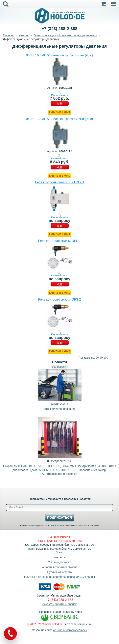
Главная (8, 35)
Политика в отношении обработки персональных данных (59, 577)
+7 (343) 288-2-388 (59, 29)
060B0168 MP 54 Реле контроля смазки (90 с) (59, 55)
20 (97, 358)
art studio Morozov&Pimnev (70, 630)
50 (101, 358)
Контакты (59, 557)
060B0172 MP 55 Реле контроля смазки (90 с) (59, 119)
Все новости (59, 367)
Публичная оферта (59, 572)
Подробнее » (59, 95)
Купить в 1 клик (59, 112)
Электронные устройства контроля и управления (65, 35)
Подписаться (59, 518)
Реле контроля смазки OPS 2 (59, 299)
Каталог (24, 35)
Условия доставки (59, 562)
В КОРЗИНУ (59, 104)
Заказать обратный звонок (59, 604)
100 (106, 358)
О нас (59, 552)
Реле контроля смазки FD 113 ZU (60, 182)
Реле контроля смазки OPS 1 (59, 241)
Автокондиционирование (59, 409)
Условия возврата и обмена (59, 567)
